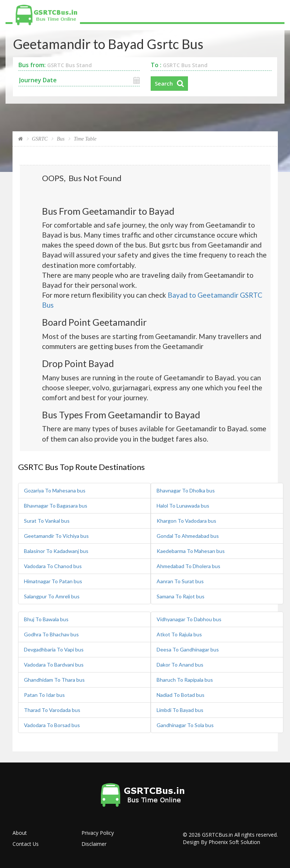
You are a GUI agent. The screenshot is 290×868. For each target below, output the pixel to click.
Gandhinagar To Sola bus (185, 725)
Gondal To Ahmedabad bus (188, 535)
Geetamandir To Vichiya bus (56, 535)
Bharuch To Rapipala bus (185, 679)
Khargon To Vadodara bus (186, 520)
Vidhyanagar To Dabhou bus (189, 619)
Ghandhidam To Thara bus (54, 679)
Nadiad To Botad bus (181, 694)
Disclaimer (94, 843)
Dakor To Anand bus (180, 664)
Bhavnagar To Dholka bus (186, 490)
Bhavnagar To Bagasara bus (56, 505)
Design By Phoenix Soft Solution (221, 842)
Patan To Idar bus (44, 694)
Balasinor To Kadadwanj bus (56, 551)
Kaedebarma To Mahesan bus (191, 551)
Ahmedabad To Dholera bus (188, 566)
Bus (61, 139)
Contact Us (26, 843)
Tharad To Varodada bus (52, 710)
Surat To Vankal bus (47, 520)
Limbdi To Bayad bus (180, 710)
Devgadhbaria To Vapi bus (54, 649)
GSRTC (40, 139)
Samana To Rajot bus (181, 596)
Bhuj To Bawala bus (46, 619)
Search (164, 83)
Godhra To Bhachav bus (51, 634)
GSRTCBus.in (217, 834)
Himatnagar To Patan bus (53, 581)
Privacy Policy (98, 832)
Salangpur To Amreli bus (52, 596)
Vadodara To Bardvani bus (54, 664)
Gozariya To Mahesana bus (55, 490)
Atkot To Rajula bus (179, 634)
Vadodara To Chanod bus (53, 566)
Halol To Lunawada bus (183, 505)
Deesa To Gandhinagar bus (188, 649)
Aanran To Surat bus (180, 581)
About (20, 832)
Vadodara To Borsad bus (52, 725)
